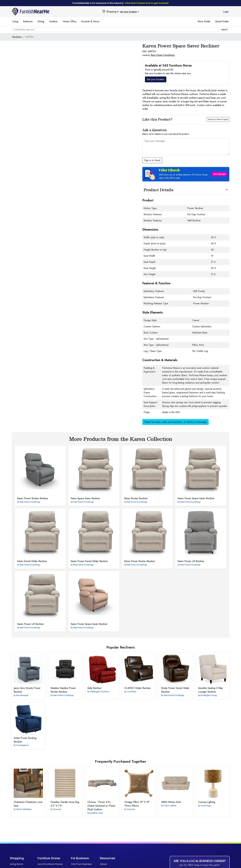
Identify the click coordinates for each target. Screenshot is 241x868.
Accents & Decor (90, 21)
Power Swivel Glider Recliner (89, 561)
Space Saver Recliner (85, 498)
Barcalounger (22, 695)
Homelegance (23, 745)
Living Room (17, 864)
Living (15, 21)
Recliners (17, 37)
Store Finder (204, 21)
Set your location (156, 79)
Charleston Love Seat (28, 804)
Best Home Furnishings (163, 55)
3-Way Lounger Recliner (210, 690)
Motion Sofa (171, 802)
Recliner (94, 688)
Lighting (207, 802)
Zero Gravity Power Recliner (27, 690)
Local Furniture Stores (50, 864)
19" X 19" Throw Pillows (137, 804)
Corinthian (132, 692)
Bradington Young (209, 695)
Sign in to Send (152, 160)
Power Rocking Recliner (25, 740)
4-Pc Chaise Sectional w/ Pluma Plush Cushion (101, 806)
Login (226, 12)
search (224, 29)
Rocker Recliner (136, 498)
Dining (41, 21)
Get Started (219, 174)
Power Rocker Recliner (33, 498)
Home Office (70, 21)
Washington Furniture (100, 692)
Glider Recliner (138, 688)
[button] (186, 174)
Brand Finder (222, 21)
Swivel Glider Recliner (32, 561)
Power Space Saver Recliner (196, 498)
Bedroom (28, 21)
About (103, 864)
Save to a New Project (218, 119)
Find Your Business (81, 864)
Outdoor (53, 21)
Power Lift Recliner (191, 561)
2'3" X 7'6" (65, 804)
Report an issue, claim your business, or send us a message (175, 422)
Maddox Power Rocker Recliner (63, 690)
